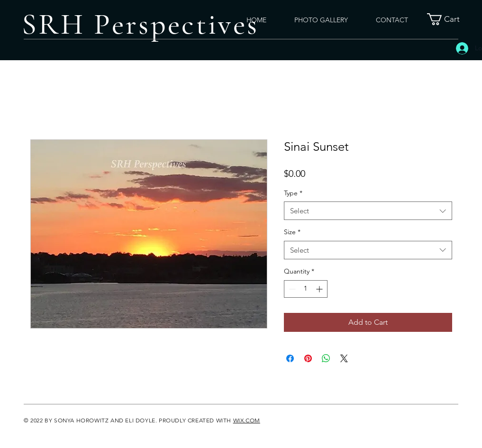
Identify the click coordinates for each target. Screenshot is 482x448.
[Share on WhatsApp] (326, 358)
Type (293, 193)
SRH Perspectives (140, 24)
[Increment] (320, 289)
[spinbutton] (306, 289)
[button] (449, 19)
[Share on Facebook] (290, 358)
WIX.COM (247, 420)
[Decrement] (291, 289)
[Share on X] (344, 358)
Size (292, 232)
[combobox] (368, 211)
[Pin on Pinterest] (308, 358)
